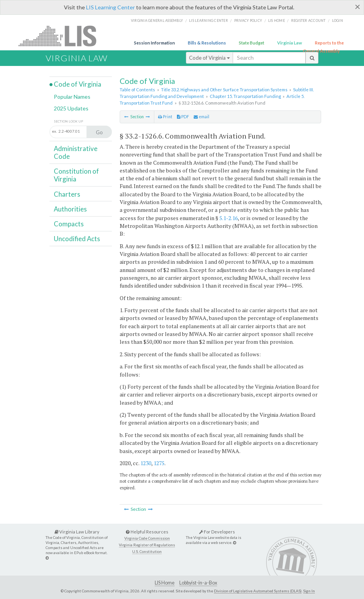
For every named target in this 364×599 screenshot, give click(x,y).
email (201, 117)
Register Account (308, 20)
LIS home (277, 20)
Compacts (69, 224)
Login (337, 20)
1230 (146, 463)
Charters (67, 194)
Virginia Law (290, 43)
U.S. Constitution (147, 552)
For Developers (217, 532)
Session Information (155, 43)
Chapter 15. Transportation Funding (245, 96)
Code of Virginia (209, 58)
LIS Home (165, 583)
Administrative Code (76, 152)
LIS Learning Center (110, 7)
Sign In (309, 591)
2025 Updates (71, 108)
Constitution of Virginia (76, 175)
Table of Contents (137, 90)
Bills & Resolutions (207, 43)
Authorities (70, 209)
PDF (183, 117)
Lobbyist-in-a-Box (198, 583)
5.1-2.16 (229, 218)
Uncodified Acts (77, 239)
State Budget (252, 43)
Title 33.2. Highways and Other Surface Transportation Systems (224, 90)
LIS (62, 36)
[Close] (358, 7)
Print (165, 117)
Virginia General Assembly (157, 20)
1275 (159, 463)
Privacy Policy (248, 20)
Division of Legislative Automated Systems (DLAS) (258, 591)
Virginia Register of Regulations (147, 545)
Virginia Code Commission (147, 538)
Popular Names (72, 97)
